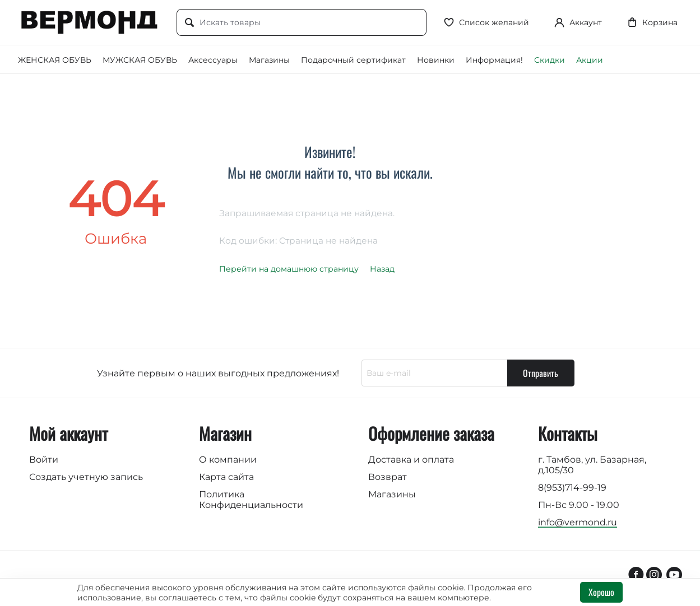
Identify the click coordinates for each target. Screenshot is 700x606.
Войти (44, 460)
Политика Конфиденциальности (251, 500)
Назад (382, 269)
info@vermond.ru (578, 522)
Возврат (388, 477)
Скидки (550, 60)
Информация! (494, 60)
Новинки (436, 60)
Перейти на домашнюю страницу (289, 269)
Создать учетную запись (86, 477)
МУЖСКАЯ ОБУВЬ (140, 60)
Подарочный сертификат (353, 60)
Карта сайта (226, 477)
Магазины (269, 60)
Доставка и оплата (411, 460)
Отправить (541, 373)
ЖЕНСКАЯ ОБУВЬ (55, 60)
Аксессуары (213, 60)
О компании (228, 460)
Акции (590, 60)
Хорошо (601, 592)
